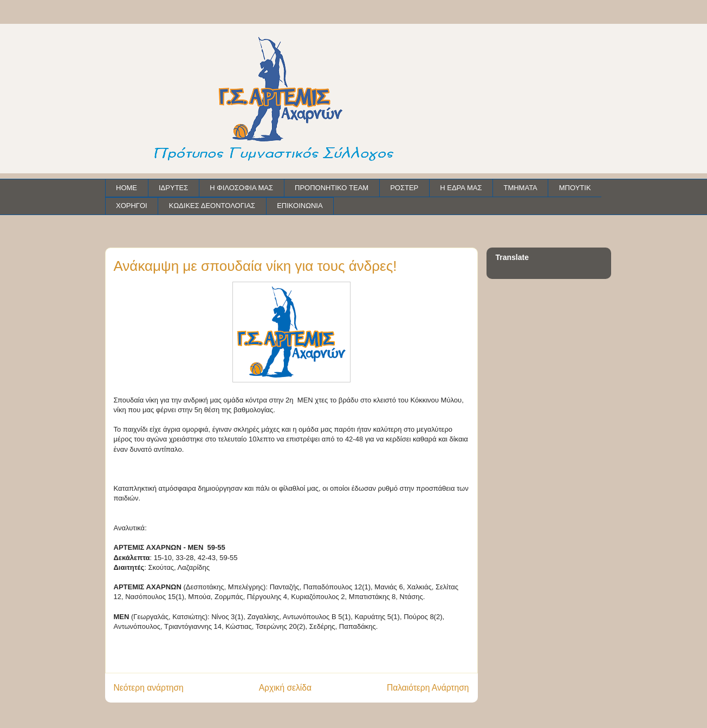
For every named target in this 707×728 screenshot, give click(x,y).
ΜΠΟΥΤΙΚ (575, 188)
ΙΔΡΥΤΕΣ (173, 188)
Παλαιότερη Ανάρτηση (428, 688)
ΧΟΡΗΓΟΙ (132, 206)
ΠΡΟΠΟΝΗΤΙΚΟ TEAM (332, 188)
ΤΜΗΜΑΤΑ (520, 188)
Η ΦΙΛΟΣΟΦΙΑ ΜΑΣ (241, 188)
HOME (127, 188)
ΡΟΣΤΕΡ (404, 188)
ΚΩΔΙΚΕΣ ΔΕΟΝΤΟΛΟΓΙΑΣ (212, 206)
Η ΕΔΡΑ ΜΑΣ (461, 188)
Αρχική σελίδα (285, 688)
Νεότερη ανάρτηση (149, 688)
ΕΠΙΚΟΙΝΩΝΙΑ (300, 206)
